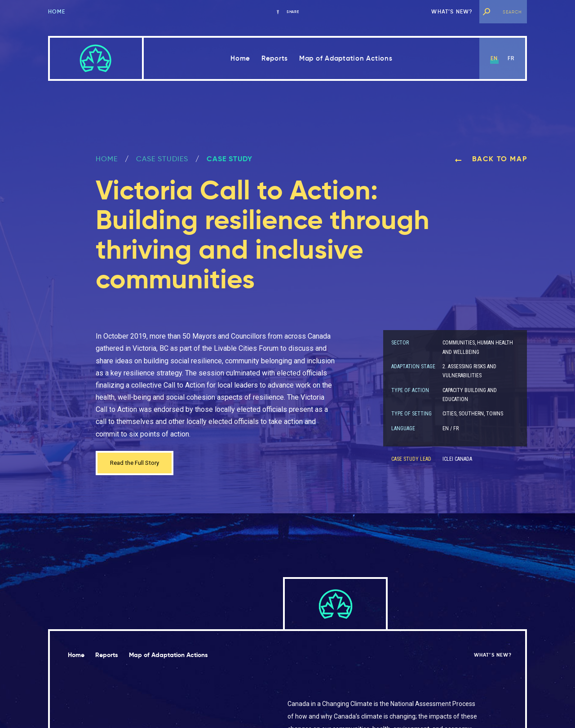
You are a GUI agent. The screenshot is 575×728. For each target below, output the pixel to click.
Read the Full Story (140, 464)
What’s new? (452, 11)
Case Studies (162, 159)
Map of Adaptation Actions (346, 58)
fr (511, 58)
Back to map (491, 159)
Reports (275, 58)
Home (57, 11)
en (494, 58)
